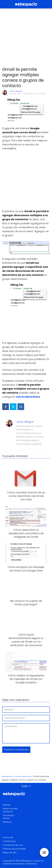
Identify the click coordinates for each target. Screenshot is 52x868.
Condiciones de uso (13, 845)
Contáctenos (9, 841)
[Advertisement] (26, 38)
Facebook (8, 812)
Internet (7, 805)
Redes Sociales (10, 809)
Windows (7, 822)
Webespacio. (27, 861)
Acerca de (8, 837)
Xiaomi (6, 818)
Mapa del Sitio (10, 853)
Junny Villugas (16, 91)
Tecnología (8, 815)
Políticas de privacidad (14, 849)
